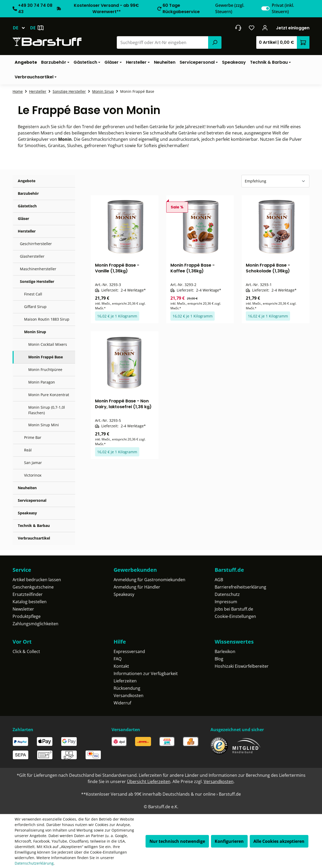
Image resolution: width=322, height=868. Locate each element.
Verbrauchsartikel (34, 538)
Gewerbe (230, 8)
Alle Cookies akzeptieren (279, 841)
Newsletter (23, 609)
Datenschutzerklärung (34, 863)
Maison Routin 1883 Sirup (47, 319)
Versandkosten (129, 696)
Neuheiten (27, 488)
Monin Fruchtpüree (45, 370)
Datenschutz (227, 594)
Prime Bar (33, 437)
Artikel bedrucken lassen (37, 580)
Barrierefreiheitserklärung (240, 587)
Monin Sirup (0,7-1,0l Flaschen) (47, 410)
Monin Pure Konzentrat (49, 395)
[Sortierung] (275, 181)
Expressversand (129, 651)
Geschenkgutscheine (33, 587)
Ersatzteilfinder (28, 594)
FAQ (118, 659)
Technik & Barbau (34, 525)
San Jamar (33, 463)
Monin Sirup (35, 332)
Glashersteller (32, 256)
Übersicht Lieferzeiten (149, 781)
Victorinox (33, 475)
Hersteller (27, 231)
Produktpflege (27, 616)
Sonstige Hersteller (37, 281)
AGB (219, 580)
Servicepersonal (32, 500)
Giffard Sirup (35, 307)
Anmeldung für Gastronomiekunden (149, 580)
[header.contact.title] (238, 28)
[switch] (265, 8)
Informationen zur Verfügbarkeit (146, 673)
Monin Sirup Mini (44, 425)
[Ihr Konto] (265, 28)
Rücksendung (127, 688)
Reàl (28, 450)
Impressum (226, 602)
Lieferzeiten (125, 681)
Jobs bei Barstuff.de (234, 609)
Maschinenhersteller (38, 269)
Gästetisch (27, 206)
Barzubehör (28, 193)
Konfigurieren (229, 841)
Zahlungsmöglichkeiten (35, 624)
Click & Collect (26, 651)
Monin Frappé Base (46, 357)
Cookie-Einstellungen (235, 616)
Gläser (23, 219)
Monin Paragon (42, 382)
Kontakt (121, 666)
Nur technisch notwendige (177, 841)
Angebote (27, 181)
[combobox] (163, 42)
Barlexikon (225, 651)
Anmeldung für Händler (137, 587)
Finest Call (33, 294)
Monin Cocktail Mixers (48, 344)
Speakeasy (27, 513)
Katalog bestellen (30, 602)
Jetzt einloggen (293, 28)
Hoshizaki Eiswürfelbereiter (242, 666)
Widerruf (122, 703)
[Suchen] (215, 42)
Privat (283, 8)
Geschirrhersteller (36, 244)
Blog (219, 659)
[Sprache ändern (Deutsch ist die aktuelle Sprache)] (21, 28)
